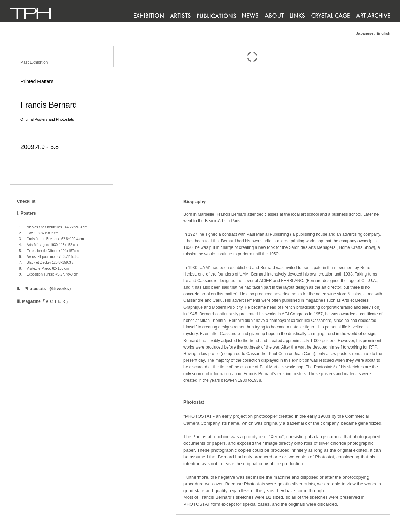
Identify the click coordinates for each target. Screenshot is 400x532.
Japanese (365, 33)
